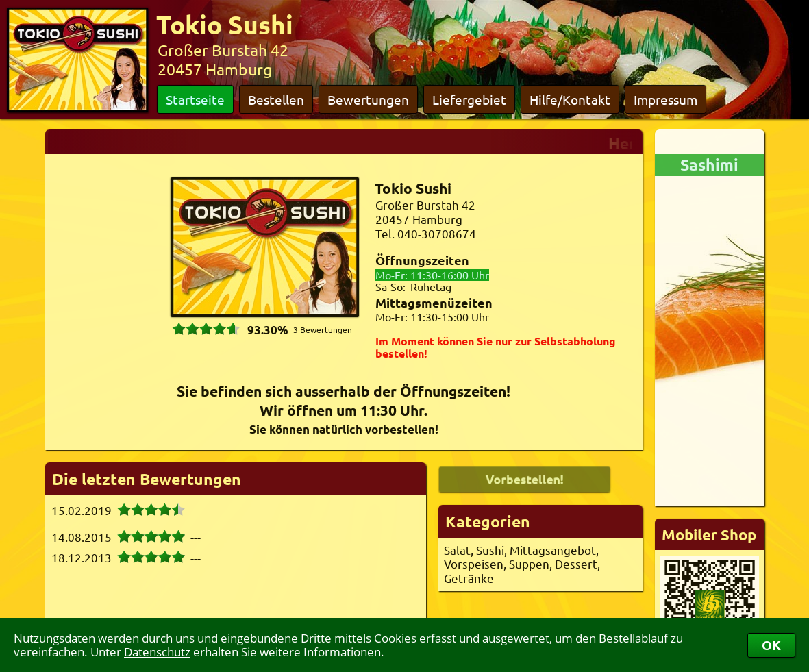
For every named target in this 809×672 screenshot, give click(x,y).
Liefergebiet (469, 99)
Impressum (665, 99)
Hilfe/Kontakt (570, 99)
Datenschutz (157, 652)
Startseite (195, 99)
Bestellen (276, 99)
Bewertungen (368, 99)
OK (771, 645)
